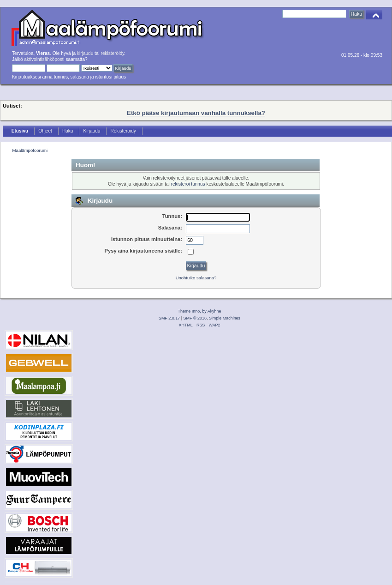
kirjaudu (85, 53)
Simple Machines (225, 318)
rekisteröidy (113, 53)
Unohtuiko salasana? (196, 278)
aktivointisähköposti (44, 59)
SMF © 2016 (195, 318)
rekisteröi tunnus (188, 184)
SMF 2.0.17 (169, 318)
